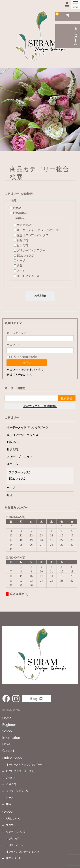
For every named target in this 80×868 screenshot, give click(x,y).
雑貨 (20, 266)
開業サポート (14, 858)
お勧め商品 (20, 213)
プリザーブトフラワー (31, 250)
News (6, 744)
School (7, 731)
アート (21, 271)
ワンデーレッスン (16, 832)
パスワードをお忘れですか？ (25, 370)
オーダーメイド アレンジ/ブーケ (38, 230)
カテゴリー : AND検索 (19, 193)
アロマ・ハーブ (15, 845)
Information (11, 737)
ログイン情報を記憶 (22, 357)
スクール (75, 36)
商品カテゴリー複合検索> (40, 406)
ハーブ (21, 260)
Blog (34, 698)
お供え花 (22, 245)
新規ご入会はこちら (20, 375)
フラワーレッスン (20, 472)
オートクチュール (28, 276)
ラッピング (12, 838)
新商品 (17, 208)
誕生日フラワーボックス (33, 235)
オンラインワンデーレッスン (22, 852)
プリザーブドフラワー (19, 791)
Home (7, 718)
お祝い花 (22, 240)
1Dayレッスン (26, 255)
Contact (8, 750)
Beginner (9, 724)
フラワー (11, 825)
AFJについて (13, 818)
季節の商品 (24, 225)
